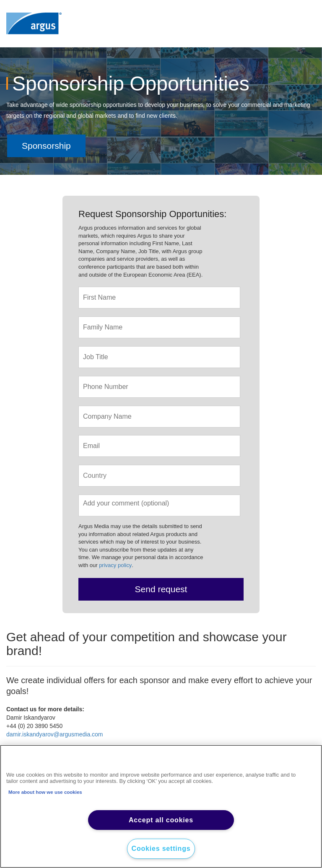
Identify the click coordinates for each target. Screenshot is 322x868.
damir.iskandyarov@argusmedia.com (55, 734)
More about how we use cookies (45, 792)
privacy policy (115, 565)
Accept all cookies (161, 820)
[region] (161, 806)
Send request (161, 589)
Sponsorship (46, 146)
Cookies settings (161, 849)
